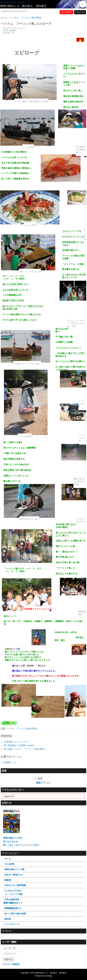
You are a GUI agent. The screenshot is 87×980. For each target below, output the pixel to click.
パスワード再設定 (11, 964)
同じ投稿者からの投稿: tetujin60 (19, 745)
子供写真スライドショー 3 (16, 742)
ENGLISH (80, 12)
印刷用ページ (10, 763)
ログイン (9, 959)
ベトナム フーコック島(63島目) (22, 729)
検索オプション (43, 783)
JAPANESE (66, 12)
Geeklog (49, 976)
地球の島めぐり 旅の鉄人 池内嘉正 (23, 6)
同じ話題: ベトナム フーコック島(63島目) (24, 749)
